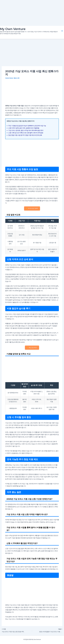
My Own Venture (13, 29)
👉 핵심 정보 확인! (32, 348)
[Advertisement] (32, 13)
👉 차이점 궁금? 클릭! (32, 208)
